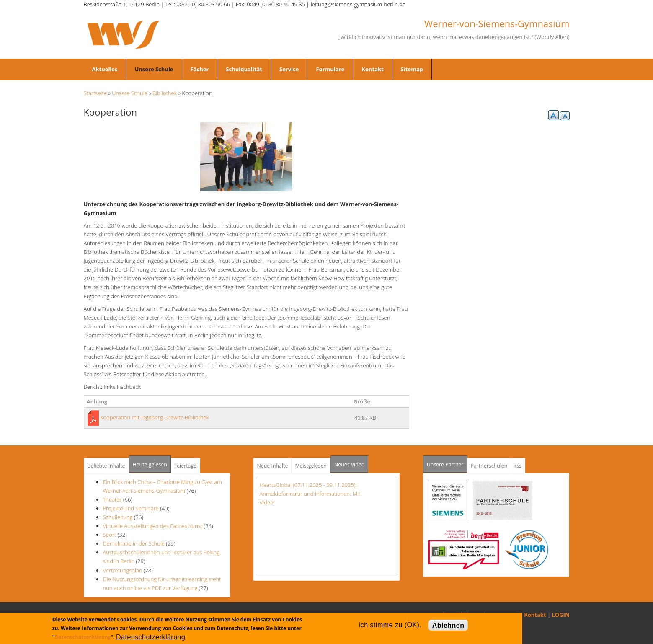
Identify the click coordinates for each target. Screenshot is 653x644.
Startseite (95, 93)
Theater (112, 499)
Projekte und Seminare (131, 508)
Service (289, 69)
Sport (110, 535)
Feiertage (185, 466)
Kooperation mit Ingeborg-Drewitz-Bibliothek (155, 417)
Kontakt (372, 69)
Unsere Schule (154, 69)
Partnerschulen (489, 466)
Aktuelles (105, 69)
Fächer (200, 69)
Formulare (330, 69)
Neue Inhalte (273, 466)
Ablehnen (448, 625)
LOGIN (561, 615)
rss (518, 466)
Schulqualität (244, 69)
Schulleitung (118, 517)
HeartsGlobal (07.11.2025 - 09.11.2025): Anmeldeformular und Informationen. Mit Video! (310, 494)
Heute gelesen (150, 464)
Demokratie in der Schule (135, 543)
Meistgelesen (311, 466)
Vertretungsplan (123, 570)
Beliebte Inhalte (106, 466)
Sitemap (412, 69)
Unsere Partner (447, 462)
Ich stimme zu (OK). (390, 625)
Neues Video (349, 464)
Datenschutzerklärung (83, 637)
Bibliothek (165, 93)
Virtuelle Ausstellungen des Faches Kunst (153, 526)
